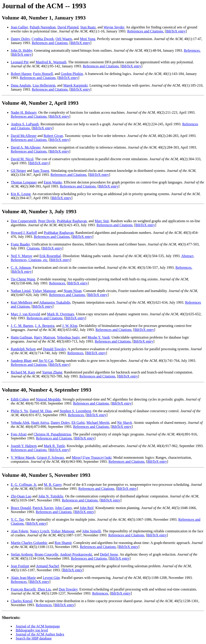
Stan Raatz (88, 27)
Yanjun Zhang (52, 372)
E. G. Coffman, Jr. (24, 485)
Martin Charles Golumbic (29, 543)
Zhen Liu (44, 589)
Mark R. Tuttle (54, 446)
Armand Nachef (47, 566)
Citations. (34, 248)
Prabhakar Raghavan (72, 221)
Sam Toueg (41, 171)
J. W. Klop (70, 326)
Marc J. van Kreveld (25, 314)
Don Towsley (68, 589)
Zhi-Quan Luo (21, 496)
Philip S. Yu (19, 411)
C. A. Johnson (21, 268)
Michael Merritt (98, 423)
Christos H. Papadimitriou (52, 434)
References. (192, 50)
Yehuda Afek (20, 423)
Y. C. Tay (17, 519)
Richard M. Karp (23, 372)
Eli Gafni (78, 423)
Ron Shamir (63, 543)
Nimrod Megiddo (48, 399)
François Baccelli (23, 589)
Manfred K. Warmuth (51, 62)
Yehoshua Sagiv (68, 337)
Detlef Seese (109, 554)
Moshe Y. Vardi (99, 337)
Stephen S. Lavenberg (75, 411)
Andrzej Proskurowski (76, 554)
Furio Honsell (43, 74)
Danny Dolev (20, 39)
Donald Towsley (54, 349)
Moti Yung (87, 39)
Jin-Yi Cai (46, 361)
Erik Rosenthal (50, 256)
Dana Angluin (21, 85)
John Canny (64, 508)
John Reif (87, 508)
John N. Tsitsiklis (51, 496)
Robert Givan (53, 136)
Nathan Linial (21, 291)
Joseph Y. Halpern (24, 446)
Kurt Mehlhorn (22, 302)
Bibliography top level (32, 630)
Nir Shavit (125, 423)
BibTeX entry (176, 31)
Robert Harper (21, 74)
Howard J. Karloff (24, 233)
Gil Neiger (18, 171)
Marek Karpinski (75, 85)
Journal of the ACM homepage (38, 626)
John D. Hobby (22, 50)
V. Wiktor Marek (23, 457)
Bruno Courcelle (46, 554)
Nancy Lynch (40, 531)
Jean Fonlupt (20, 566)
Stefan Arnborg (22, 554)
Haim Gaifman (22, 337)
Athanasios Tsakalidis (55, 302)
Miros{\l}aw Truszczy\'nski (92, 457)
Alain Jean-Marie (23, 578)
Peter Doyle (47, 221)
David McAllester (24, 136)
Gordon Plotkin (72, 74)
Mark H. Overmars (61, 314)
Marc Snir (102, 221)
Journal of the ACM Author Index (40, 634)
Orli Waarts (64, 39)
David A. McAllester (26, 147)
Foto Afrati (19, 434)
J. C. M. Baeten (22, 326)
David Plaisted (68, 27)
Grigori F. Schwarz (50, 457)
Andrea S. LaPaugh (25, 124)
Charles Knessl (22, 601)
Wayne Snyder (114, 27)
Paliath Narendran (43, 27)
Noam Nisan (73, 291)
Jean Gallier (19, 27)
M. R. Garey (53, 485)
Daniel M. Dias (41, 411)
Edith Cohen (20, 399)
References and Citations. (146, 31)
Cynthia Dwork (43, 39)
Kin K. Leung (21, 194)
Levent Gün (51, 578)
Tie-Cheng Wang (23, 279)
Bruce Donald (21, 508)
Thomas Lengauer (24, 182)
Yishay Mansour (44, 291)
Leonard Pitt (20, 62)
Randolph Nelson (23, 349)
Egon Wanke (53, 182)
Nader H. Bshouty (24, 112)
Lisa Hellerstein (44, 85)
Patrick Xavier (43, 508)
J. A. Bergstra (45, 326)
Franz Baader (20, 244)
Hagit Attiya (40, 423)
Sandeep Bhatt (21, 361)
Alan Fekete (20, 531)
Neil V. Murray (22, 256)
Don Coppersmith (24, 221)
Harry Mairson (45, 337)
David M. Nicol (22, 159)
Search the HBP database (34, 638)
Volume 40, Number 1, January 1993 (44, 18)
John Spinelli (92, 531)
